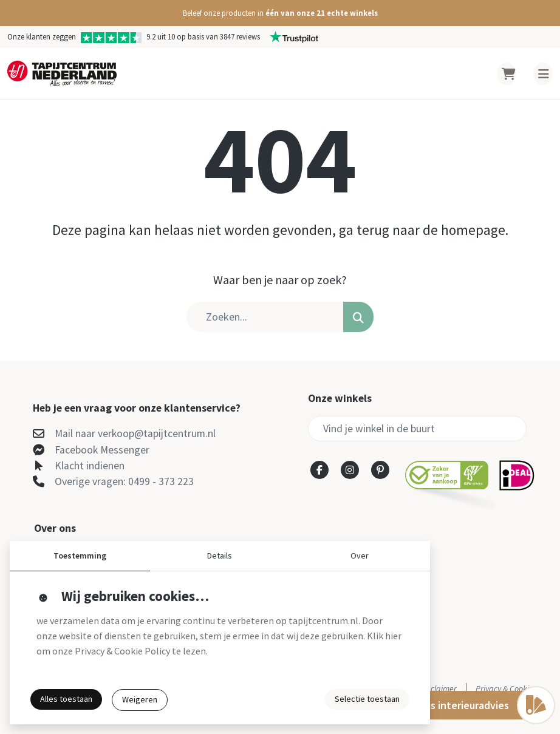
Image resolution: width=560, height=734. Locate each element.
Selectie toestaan (367, 699)
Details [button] (220, 556)
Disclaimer (439, 688)
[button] (280, 13)
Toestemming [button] (80, 556)
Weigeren (140, 699)
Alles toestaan (66, 699)
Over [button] (360, 556)
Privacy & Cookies (506, 688)
